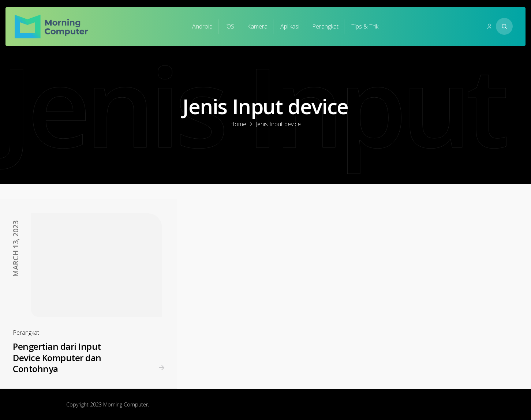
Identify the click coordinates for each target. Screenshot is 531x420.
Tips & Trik (365, 26)
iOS (230, 26)
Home (238, 124)
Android (202, 26)
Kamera (257, 26)
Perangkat (325, 26)
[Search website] (504, 26)
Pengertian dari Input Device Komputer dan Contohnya (57, 357)
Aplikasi (290, 26)
